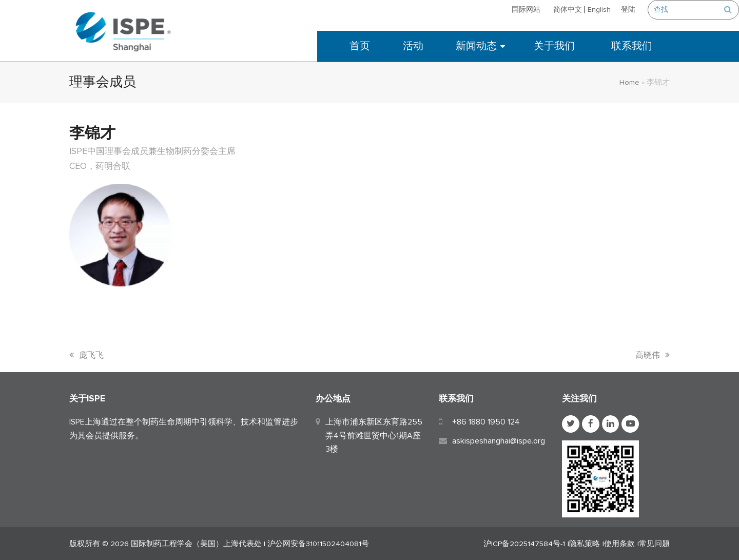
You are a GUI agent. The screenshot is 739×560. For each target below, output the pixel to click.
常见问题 (654, 544)
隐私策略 (585, 544)
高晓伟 (653, 355)
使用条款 (619, 544)
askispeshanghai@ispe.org (499, 441)
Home (629, 82)
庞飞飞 (86, 355)
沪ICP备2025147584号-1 (524, 544)
